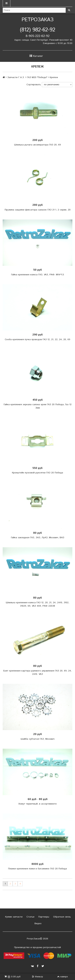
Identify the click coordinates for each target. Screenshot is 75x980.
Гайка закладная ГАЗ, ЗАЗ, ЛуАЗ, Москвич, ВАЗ (38, 538)
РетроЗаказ (38, 20)
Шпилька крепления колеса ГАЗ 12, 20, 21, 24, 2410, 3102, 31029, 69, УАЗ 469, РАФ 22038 (37, 604)
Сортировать (34, 85)
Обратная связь (62, 917)
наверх (62, 977)
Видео (38, 924)
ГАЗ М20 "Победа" (37, 77)
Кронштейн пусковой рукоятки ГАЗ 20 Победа (37, 473)
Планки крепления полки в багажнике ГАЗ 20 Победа (37, 869)
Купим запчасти (13, 917)
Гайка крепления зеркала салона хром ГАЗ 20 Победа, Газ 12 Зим (38, 406)
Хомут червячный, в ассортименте (37, 804)
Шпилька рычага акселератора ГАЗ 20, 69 (37, 145)
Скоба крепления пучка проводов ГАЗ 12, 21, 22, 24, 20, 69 (37, 339)
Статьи (30, 917)
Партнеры (43, 917)
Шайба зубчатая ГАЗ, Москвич (38, 739)
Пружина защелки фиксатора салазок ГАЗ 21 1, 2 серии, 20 (38, 210)
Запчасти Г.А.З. (16, 77)
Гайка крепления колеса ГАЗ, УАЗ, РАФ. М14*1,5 (38, 275)
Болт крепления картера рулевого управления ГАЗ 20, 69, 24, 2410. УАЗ (37, 672)
